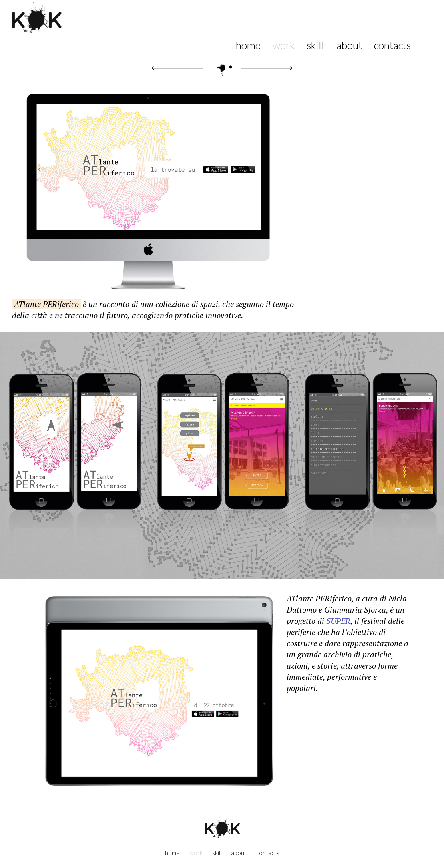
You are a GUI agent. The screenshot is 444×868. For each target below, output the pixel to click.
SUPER (338, 621)
